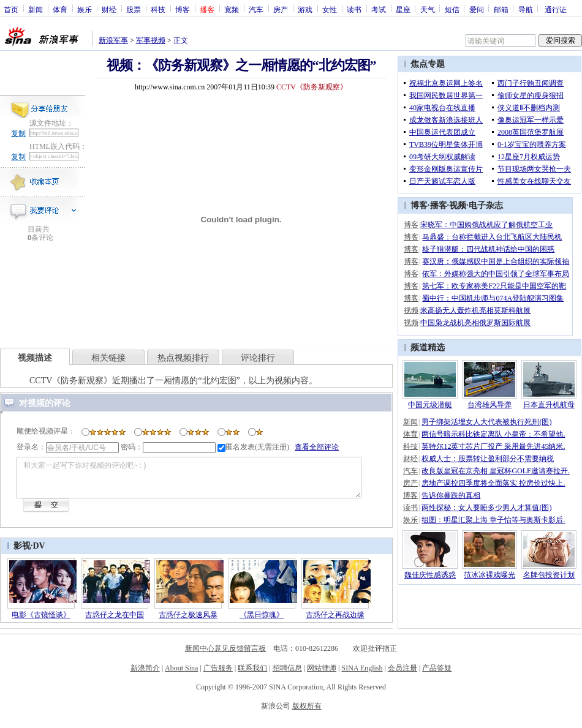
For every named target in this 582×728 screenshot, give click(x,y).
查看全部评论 (317, 447)
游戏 (305, 9)
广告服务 (218, 675)
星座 (403, 9)
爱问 (477, 9)
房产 (281, 9)
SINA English (362, 675)
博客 (183, 9)
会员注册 (402, 675)
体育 (60, 9)
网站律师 (322, 675)
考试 (379, 9)
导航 (526, 9)
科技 (158, 9)
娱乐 (85, 9)
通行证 (556, 9)
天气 (428, 9)
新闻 (36, 9)
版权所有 (307, 713)
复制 (18, 133)
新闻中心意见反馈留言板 (225, 656)
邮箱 (501, 9)
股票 (134, 9)
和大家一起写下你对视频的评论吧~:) (207, 481)
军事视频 (151, 40)
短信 (452, 9)
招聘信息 (287, 675)
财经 (109, 9)
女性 (330, 9)
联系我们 (252, 675)
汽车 (256, 9)
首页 (11, 9)
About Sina (181, 675)
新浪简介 (145, 675)
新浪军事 (113, 40)
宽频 (232, 9)
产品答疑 (437, 675)
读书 (354, 9)
